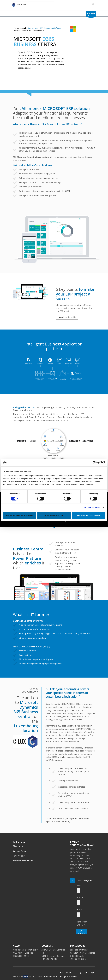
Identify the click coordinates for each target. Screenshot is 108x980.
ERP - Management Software (50, 28)
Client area (18, 846)
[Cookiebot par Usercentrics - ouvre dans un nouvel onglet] (94, 463)
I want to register (84, 880)
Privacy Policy (19, 855)
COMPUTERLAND (45, 976)
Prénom (80, 897)
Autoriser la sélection (54, 515)
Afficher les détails (92, 507)
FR (94, 4)
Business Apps (33, 28)
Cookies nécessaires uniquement (20, 515)
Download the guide (67, 317)
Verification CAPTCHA (82, 923)
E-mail (80, 909)
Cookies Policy (19, 851)
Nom (79, 885)
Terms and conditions (23, 860)
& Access (91, 15)
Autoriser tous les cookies (88, 515)
